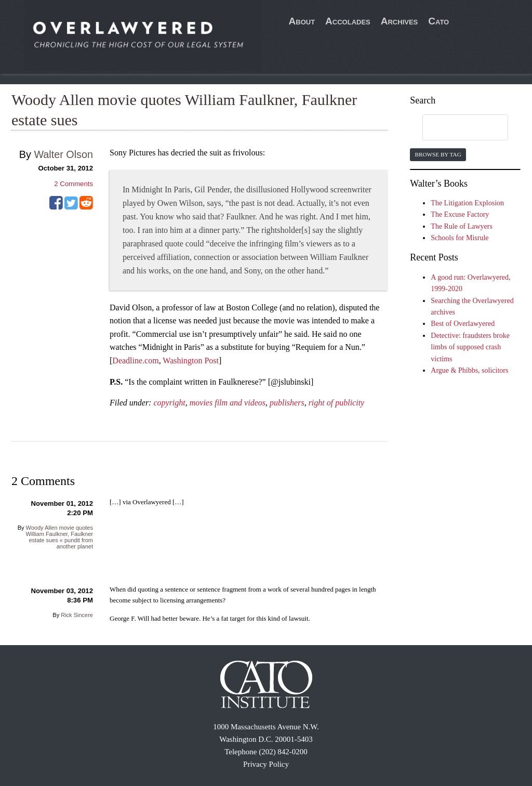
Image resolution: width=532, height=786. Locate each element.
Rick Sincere (77, 615)
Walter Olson (63, 154)
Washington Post (191, 361)
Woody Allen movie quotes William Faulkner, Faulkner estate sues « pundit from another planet (59, 537)
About (302, 21)
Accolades (348, 21)
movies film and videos (228, 403)
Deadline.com (135, 361)
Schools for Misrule (460, 238)
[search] (455, 128)
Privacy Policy (266, 764)
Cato (438, 21)
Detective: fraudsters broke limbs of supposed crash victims (470, 347)
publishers (287, 403)
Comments (74, 184)
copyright (169, 403)
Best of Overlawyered (463, 324)
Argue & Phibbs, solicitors (469, 370)
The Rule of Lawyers (462, 226)
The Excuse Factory (460, 214)
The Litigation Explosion (467, 203)
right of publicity (337, 403)
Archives (400, 21)
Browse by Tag (438, 154)
